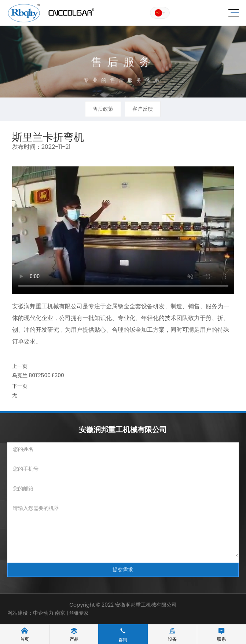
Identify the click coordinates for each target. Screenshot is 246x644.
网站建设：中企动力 (30, 613)
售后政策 (103, 109)
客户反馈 (143, 109)
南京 (59, 613)
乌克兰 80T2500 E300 (38, 375)
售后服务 (123, 66)
